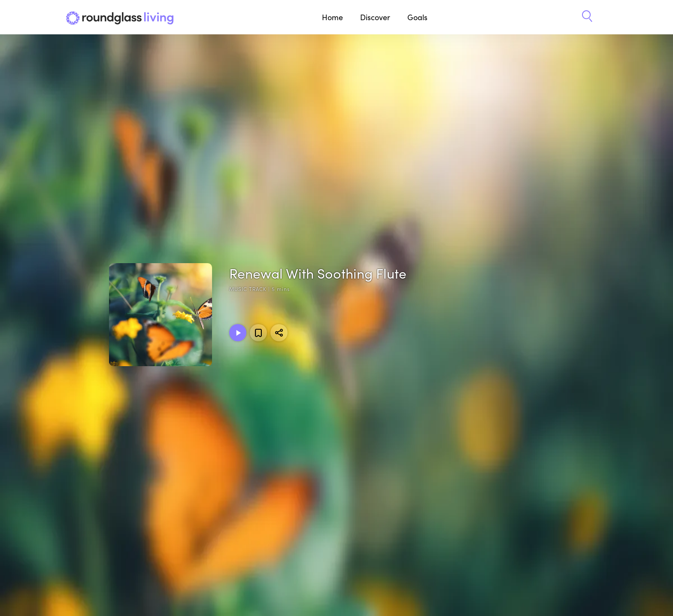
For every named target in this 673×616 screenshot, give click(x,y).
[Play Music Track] (238, 333)
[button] (587, 17)
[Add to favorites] (258, 333)
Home (332, 17)
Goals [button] (417, 17)
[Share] (279, 333)
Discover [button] (375, 17)
